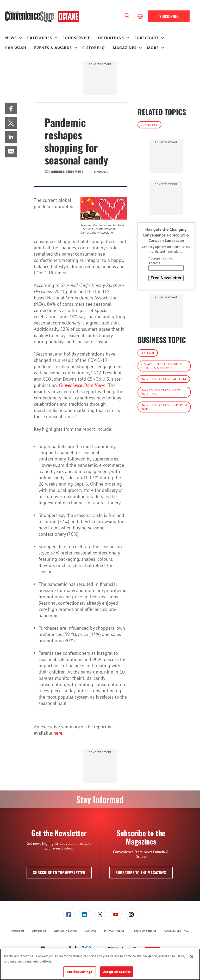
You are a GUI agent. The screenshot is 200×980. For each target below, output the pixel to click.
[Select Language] (141, 16)
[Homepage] (42, 16)
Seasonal (148, 353)
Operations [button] (111, 38)
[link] (11, 108)
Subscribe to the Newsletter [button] (59, 872)
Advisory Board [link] (66, 931)
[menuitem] (16, 38)
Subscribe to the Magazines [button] (141, 872)
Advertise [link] (39, 931)
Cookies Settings (177, 931)
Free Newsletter (166, 278)
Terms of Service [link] (144, 931)
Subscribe (169, 16)
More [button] (153, 48)
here (58, 733)
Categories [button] (39, 38)
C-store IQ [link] (94, 48)
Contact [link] (91, 931)
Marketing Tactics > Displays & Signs (164, 407)
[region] (100, 964)
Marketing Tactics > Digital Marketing (161, 392)
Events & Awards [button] (53, 48)
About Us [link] (18, 931)
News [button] (11, 38)
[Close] (192, 957)
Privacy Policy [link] (114, 931)
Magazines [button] (125, 48)
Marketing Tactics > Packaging (164, 379)
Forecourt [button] (146, 38)
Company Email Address (161, 261)
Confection (149, 125)
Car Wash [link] (16, 48)
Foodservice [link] (76, 38)
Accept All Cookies (117, 972)
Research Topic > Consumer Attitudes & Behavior (161, 366)
